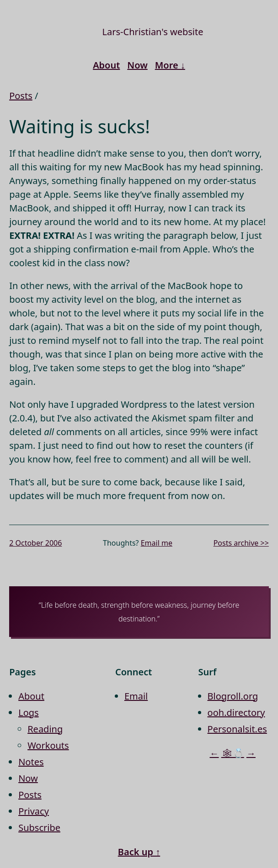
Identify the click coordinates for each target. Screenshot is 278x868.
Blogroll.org (233, 696)
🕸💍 (233, 753)
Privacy (34, 811)
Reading (45, 729)
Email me (157, 543)
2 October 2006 (35, 543)
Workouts (48, 745)
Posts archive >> (241, 543)
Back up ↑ (139, 852)
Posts (21, 96)
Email (136, 696)
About (106, 65)
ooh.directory (236, 713)
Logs (28, 713)
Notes (31, 762)
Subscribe (39, 828)
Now (137, 65)
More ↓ (170, 65)
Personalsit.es (237, 729)
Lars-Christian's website (153, 32)
